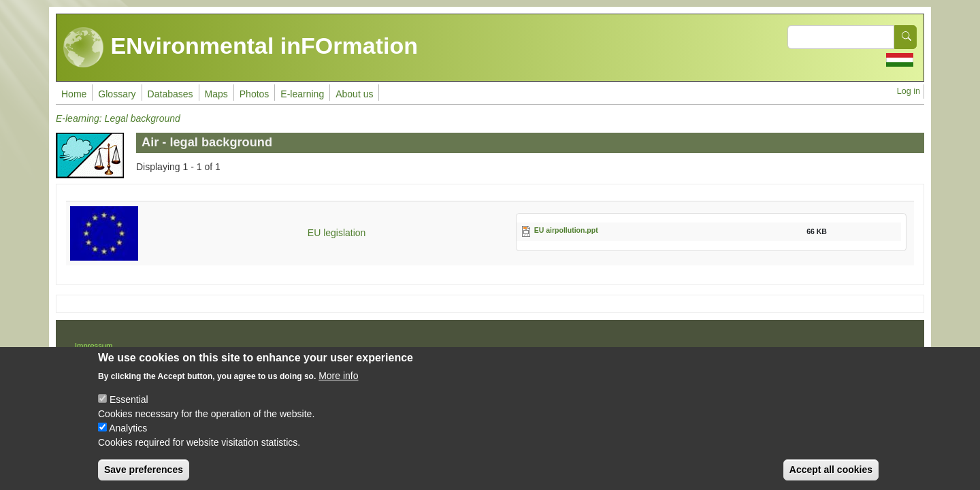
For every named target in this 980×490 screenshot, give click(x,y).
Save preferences (144, 477)
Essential (129, 407)
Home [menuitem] (74, 94)
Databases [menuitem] (170, 94)
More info (338, 383)
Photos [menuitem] (255, 94)
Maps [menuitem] (216, 94)
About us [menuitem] (354, 94)
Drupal (535, 350)
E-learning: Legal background (118, 118)
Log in (909, 91)
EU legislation (337, 233)
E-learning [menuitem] (302, 94)
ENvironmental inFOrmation (241, 48)
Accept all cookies (831, 477)
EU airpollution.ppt (566, 230)
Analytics (128, 436)
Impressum (94, 346)
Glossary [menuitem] (117, 94)
